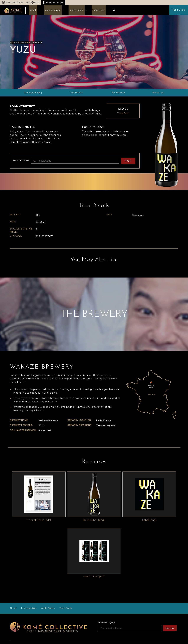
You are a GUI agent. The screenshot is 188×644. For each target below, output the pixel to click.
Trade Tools (90, 11)
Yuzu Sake (24, 44)
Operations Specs (135, 613)
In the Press (44, 627)
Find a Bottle (179, 11)
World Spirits (71, 11)
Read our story (92, 617)
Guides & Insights (135, 609)
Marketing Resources (165, 611)
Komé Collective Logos (163, 606)
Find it (128, 163)
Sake (13, 44)
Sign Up (170, 583)
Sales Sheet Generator (137, 605)
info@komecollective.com (24, 618)
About (32, 11)
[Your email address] (130, 583)
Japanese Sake (49, 11)
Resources (132, 602)
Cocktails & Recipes (165, 615)
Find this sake (21, 162)
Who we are (61, 602)
